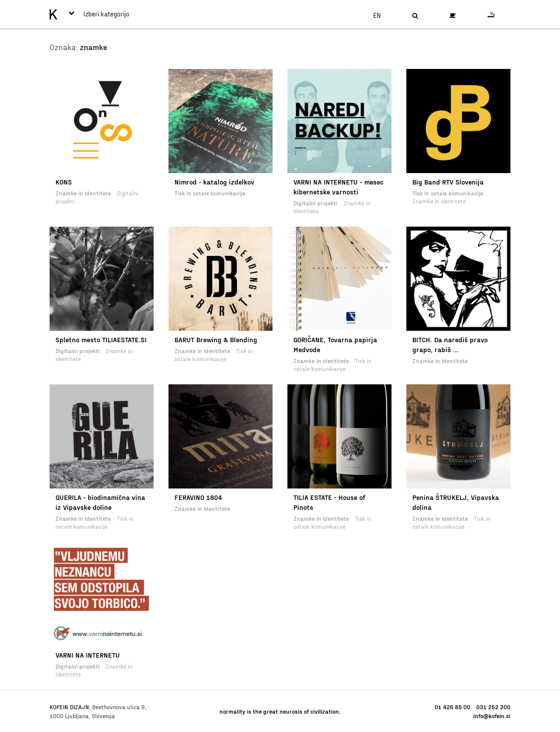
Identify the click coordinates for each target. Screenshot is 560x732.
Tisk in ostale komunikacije (210, 193)
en (377, 15)
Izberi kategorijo (99, 14)
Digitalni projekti (315, 203)
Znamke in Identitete (83, 193)
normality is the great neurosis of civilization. (280, 711)
